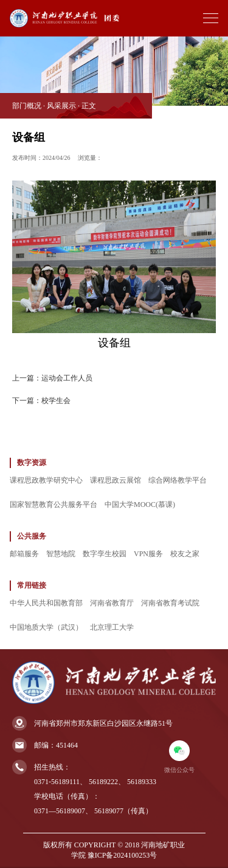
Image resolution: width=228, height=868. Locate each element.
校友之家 (185, 554)
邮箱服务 (24, 554)
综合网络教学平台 (178, 480)
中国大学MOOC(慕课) (140, 505)
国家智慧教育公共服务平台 (54, 505)
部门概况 (27, 106)
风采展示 (61, 106)
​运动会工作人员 (67, 378)
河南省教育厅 (112, 603)
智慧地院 (61, 554)
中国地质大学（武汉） (46, 627)
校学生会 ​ (57, 401)
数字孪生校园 (105, 554)
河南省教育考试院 (170, 603)
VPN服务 (148, 554)
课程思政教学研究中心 (46, 480)
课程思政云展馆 (116, 480)
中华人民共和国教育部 (46, 603)
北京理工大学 (112, 627)
